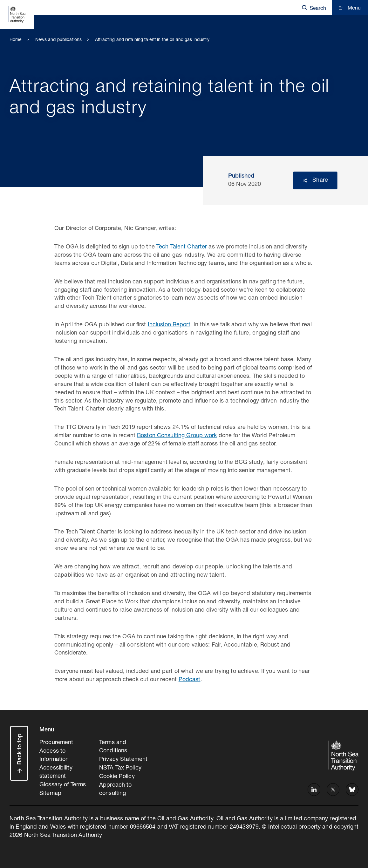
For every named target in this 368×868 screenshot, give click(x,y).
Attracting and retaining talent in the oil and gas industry (152, 40)
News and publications (59, 40)
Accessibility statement (56, 771)
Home (16, 40)
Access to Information (54, 755)
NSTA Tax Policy (120, 767)
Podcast (190, 680)
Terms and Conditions (113, 747)
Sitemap (50, 792)
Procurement (56, 743)
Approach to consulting (115, 788)
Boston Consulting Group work (177, 436)
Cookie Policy (117, 776)
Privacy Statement (123, 759)
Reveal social (305, 180)
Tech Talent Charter (182, 247)
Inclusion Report (169, 325)
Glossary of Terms (63, 784)
